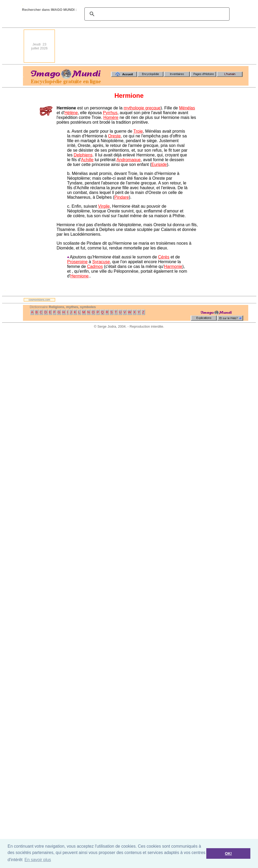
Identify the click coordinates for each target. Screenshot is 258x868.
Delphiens (83, 155)
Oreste (114, 136)
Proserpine (77, 262)
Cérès (164, 257)
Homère (111, 117)
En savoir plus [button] (38, 860)
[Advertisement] (230, 46)
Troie (138, 131)
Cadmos (95, 266)
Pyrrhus (110, 113)
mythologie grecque (142, 108)
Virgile (104, 206)
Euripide (159, 164)
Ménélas (187, 108)
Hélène (71, 113)
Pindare (121, 197)
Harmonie (173, 266)
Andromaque (129, 160)
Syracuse (101, 262)
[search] (156, 14)
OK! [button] (228, 853)
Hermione (79, 276)
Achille (87, 160)
